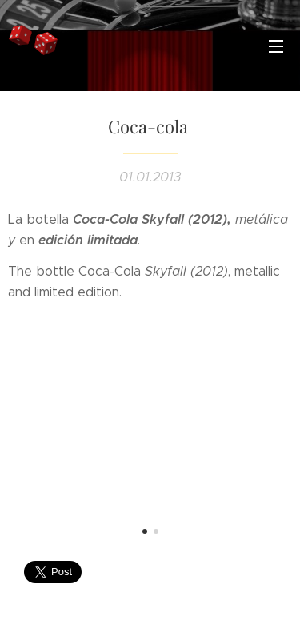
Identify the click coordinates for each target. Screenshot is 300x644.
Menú (276, 46)
